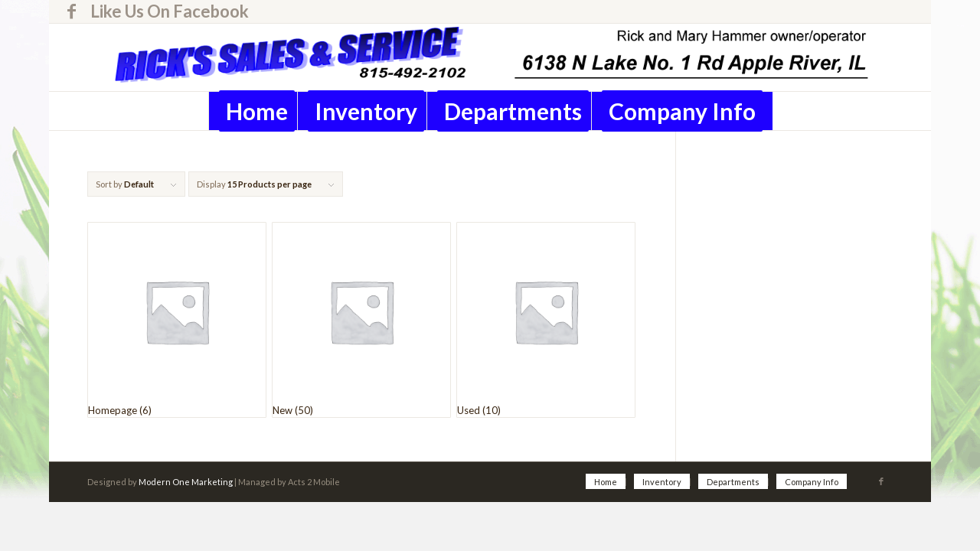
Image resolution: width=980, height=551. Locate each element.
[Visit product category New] (361, 320)
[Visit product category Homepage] (177, 320)
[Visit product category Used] (546, 320)
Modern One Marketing (186, 482)
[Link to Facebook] (71, 11)
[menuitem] (166, 11)
